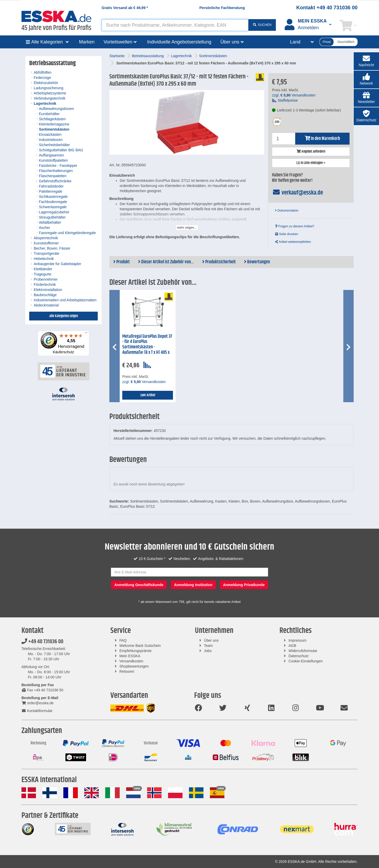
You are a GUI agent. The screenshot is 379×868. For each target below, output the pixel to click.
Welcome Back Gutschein (140, 646)
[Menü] (86, 334)
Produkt (122, 262)
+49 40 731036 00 (42, 642)
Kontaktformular (37, 711)
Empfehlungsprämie (136, 651)
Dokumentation (287, 211)
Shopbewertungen (134, 666)
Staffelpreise (285, 100)
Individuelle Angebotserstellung (179, 42)
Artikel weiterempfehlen (293, 242)
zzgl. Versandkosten (294, 95)
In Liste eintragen (311, 163)
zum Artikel (148, 395)
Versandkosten (131, 661)
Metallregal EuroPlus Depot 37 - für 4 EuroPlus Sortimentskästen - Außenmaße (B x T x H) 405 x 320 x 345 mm (147, 347)
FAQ (123, 640)
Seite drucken (287, 234)
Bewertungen (257, 262)
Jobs (208, 651)
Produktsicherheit (219, 262)
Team (208, 646)
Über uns (211, 640)
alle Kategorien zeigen (64, 316)
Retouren (127, 671)
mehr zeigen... (187, 228)
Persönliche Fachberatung (222, 8)
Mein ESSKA (130, 656)
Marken (87, 42)
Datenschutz (299, 656)
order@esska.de (37, 703)
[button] (366, 80)
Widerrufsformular (303, 651)
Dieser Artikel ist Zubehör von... (166, 262)
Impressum (297, 640)
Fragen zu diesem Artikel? (295, 226)
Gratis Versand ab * (125, 8)
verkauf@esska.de (297, 193)
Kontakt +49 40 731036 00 (327, 8)
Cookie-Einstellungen (306, 661)
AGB (292, 646)
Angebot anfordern (311, 152)
